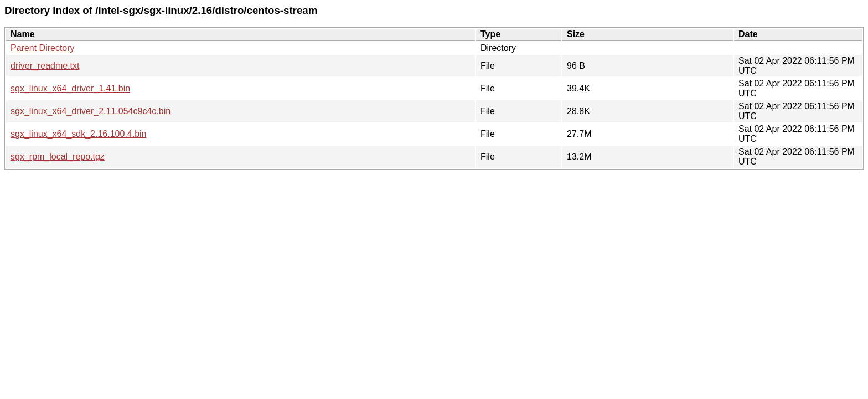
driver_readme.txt (45, 66)
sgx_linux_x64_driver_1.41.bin (70, 88)
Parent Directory (43, 48)
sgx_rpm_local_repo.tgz (58, 157)
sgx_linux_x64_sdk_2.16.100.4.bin (79, 134)
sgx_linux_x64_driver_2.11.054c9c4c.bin (91, 111)
